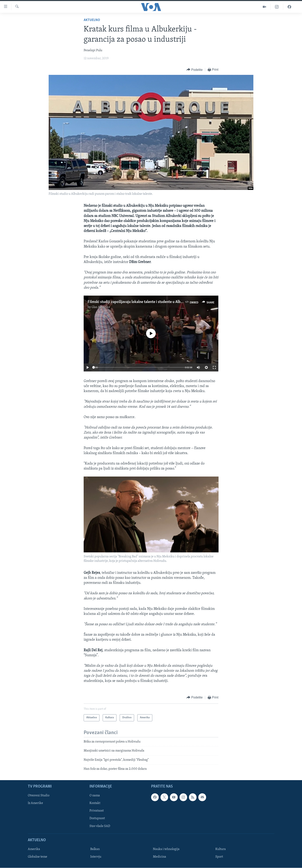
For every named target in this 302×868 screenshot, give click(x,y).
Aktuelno (92, 20)
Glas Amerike (101, 307)
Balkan (95, 849)
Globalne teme (38, 857)
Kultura (221, 849)
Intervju (96, 857)
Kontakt (95, 803)
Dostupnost (97, 819)
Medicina (160, 857)
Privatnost (97, 811)
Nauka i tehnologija (166, 849)
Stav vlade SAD (100, 826)
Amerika (34, 849)
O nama (95, 796)
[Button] (195, 70)
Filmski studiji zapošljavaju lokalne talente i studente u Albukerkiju (141, 302)
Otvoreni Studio (39, 796)
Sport (219, 857)
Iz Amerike (35, 803)
